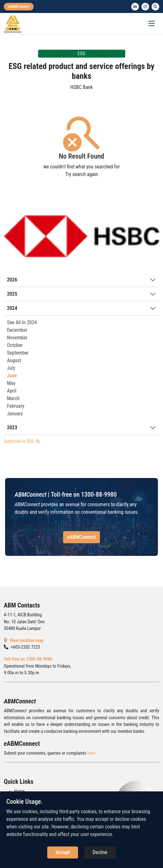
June (12, 376)
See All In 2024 (22, 322)
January (15, 414)
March (13, 398)
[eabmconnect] (19, 7)
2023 (12, 428)
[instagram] (145, 7)
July (11, 368)
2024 (12, 308)
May (11, 383)
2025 (12, 294)
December (17, 330)
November (17, 338)
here (91, 753)
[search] (155, 7)
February (16, 406)
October (15, 345)
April (12, 391)
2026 (12, 280)
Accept (62, 852)
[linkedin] (135, 7)
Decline (100, 852)
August (14, 360)
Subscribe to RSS (22, 441)
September (18, 353)
